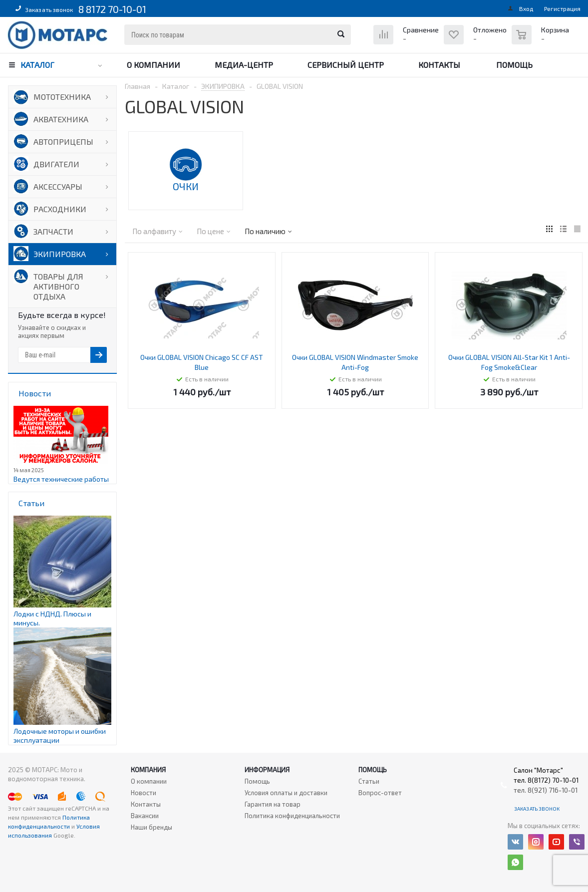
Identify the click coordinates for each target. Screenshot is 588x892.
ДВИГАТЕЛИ (56, 164)
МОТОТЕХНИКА (62, 97)
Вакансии (145, 816)
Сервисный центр (346, 65)
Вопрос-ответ (380, 793)
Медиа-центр (244, 65)
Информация (267, 770)
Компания (148, 770)
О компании (153, 65)
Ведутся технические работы (61, 479)
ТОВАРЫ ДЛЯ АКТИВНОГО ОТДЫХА (58, 286)
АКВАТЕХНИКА (61, 119)
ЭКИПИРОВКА (60, 254)
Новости (144, 793)
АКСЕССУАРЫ (58, 186)
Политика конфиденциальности (292, 816)
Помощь (514, 65)
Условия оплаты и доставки (286, 793)
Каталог (37, 65)
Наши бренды (151, 827)
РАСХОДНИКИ (60, 209)
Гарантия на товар (273, 804)
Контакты (439, 65)
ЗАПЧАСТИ (53, 231)
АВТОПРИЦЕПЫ (63, 142)
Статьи (369, 781)
